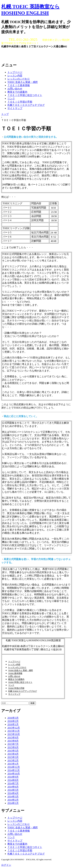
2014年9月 (13, 777)
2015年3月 (13, 757)
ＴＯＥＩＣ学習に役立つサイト (25, 95)
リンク (11, 98)
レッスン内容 (15, 76)
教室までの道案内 (17, 92)
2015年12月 (14, 728)
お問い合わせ (15, 89)
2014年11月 (14, 770)
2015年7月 (13, 744)
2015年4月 (13, 754)
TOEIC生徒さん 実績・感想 (21, 670)
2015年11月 (14, 731)
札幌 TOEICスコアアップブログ (23, 691)
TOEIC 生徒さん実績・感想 (23, 82)
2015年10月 (14, 734)
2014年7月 (13, 783)
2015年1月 (13, 764)
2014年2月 (13, 800)
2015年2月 (13, 760)
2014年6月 (13, 787)
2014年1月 (13, 803)
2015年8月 (13, 741)
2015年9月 (13, 738)
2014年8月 (13, 780)
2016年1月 (13, 724)
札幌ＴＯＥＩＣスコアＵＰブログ (26, 105)
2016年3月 (13, 718)
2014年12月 (14, 767)
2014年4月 (13, 793)
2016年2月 (13, 721)
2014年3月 (13, 797)
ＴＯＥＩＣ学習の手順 (20, 102)
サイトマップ (15, 108)
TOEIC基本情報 (15, 673)
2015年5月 (13, 751)
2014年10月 (14, 774)
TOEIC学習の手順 (16, 688)
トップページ (15, 72)
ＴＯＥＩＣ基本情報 (19, 85)
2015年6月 (13, 747)
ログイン (6, 865)
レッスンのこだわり (19, 79)
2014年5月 (13, 790)
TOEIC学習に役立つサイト (20, 682)
